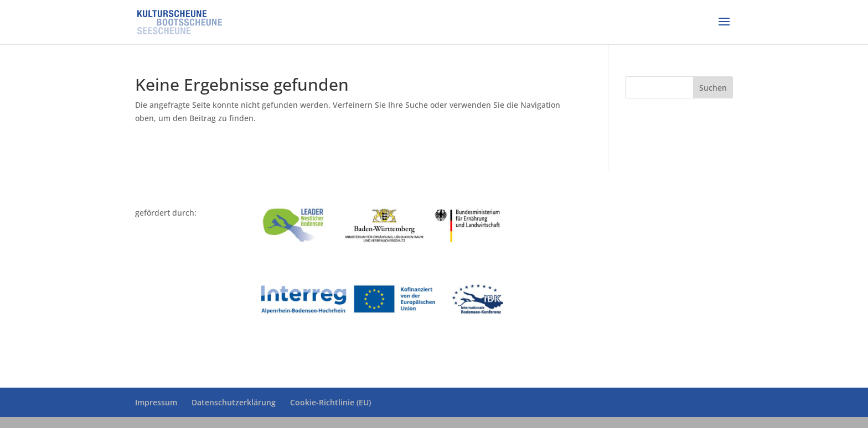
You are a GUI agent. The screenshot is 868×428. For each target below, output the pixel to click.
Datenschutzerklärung (234, 402)
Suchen (713, 88)
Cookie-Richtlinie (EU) (330, 402)
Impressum (156, 402)
